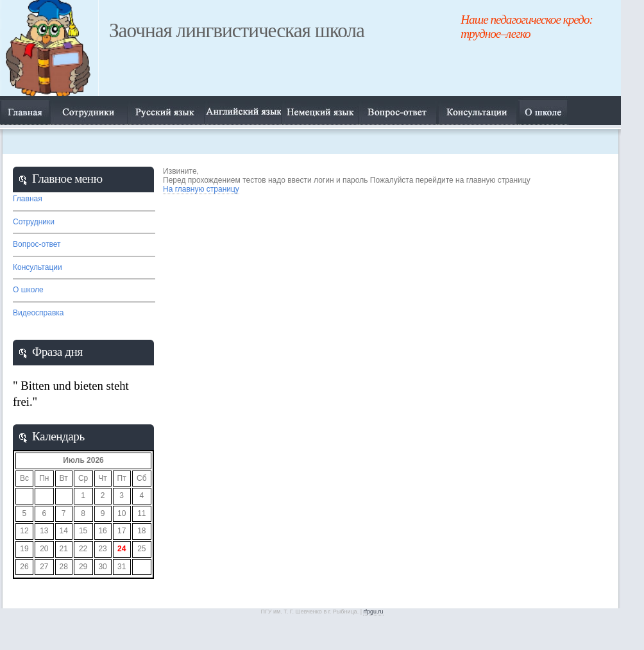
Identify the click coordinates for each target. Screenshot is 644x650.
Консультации (38, 267)
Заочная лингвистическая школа (237, 30)
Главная (25, 111)
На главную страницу (201, 189)
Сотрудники (89, 111)
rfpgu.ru (373, 612)
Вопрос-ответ (398, 111)
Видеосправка (38, 313)
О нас (478, 111)
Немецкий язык (319, 111)
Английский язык (242, 111)
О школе (28, 290)
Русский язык (165, 111)
